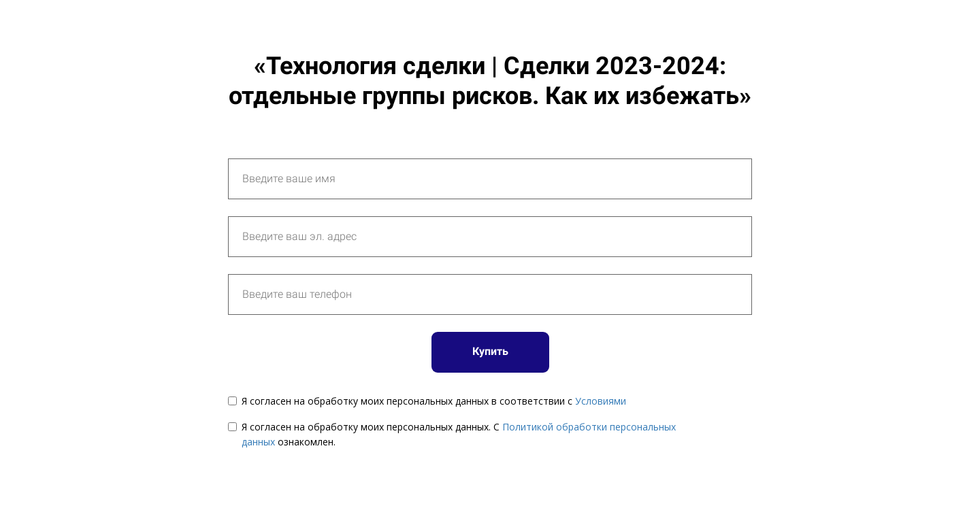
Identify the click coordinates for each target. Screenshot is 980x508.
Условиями (601, 401)
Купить (490, 351)
